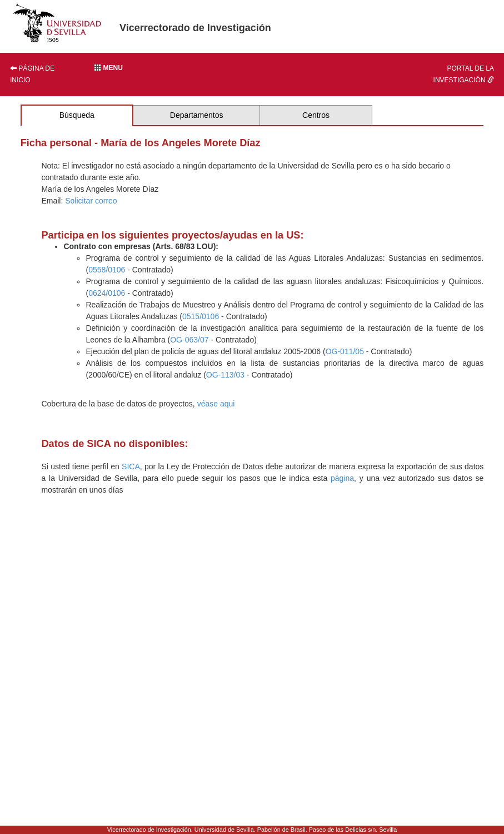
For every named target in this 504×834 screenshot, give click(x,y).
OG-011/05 (345, 351)
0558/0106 (107, 270)
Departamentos (197, 115)
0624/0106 (107, 293)
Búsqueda (77, 115)
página (342, 478)
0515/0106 (201, 316)
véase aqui (216, 404)
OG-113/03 (225, 375)
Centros (316, 115)
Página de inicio (32, 74)
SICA (131, 466)
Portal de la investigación (464, 74)
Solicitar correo (91, 201)
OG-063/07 (189, 340)
